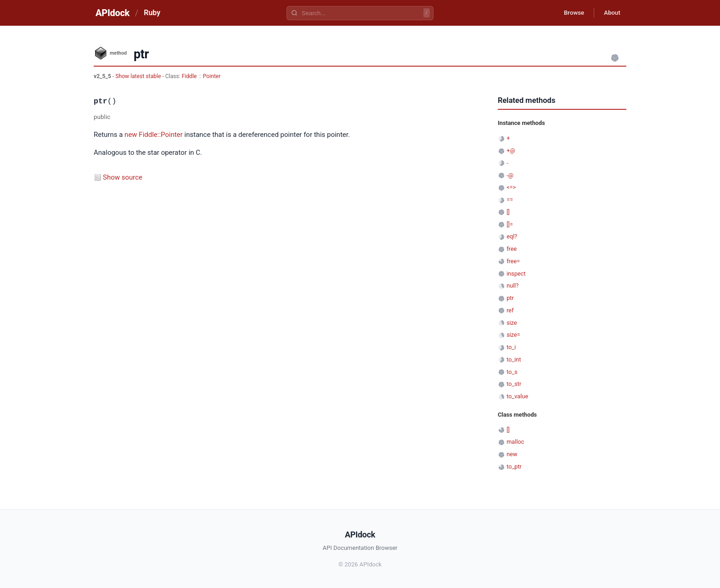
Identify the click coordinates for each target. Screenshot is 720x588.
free (512, 249)
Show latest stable (139, 76)
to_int (514, 359)
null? (512, 286)
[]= (510, 224)
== (510, 200)
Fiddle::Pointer (161, 135)
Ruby (152, 13)
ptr (510, 298)
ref (510, 310)
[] (508, 212)
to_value (517, 396)
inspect (516, 274)
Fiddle (189, 76)
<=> (511, 187)
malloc (515, 442)
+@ (511, 150)
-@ (510, 175)
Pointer (212, 76)
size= (513, 335)
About (610, 13)
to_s (512, 372)
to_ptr (514, 466)
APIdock (112, 13)
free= (513, 261)
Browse (569, 13)
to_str (514, 384)
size (512, 323)
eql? (512, 236)
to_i (511, 347)
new (131, 135)
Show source (123, 177)
